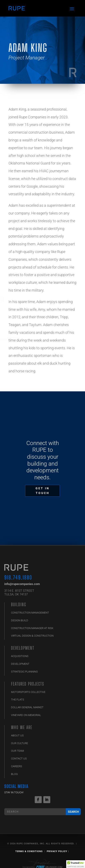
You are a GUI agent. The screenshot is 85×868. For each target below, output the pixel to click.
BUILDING (19, 604)
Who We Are (22, 727)
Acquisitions (20, 656)
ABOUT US (17, 735)
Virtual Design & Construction (32, 636)
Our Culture (20, 743)
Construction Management (30, 613)
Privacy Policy (57, 851)
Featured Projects (28, 684)
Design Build (20, 620)
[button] (76, 864)
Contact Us (19, 759)
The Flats (18, 700)
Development (23, 648)
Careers (17, 766)
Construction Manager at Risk (32, 628)
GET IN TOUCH (42, 491)
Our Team (17, 751)
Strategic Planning (24, 672)
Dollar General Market (27, 707)
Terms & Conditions (29, 851)
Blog (14, 774)
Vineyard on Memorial (26, 715)
